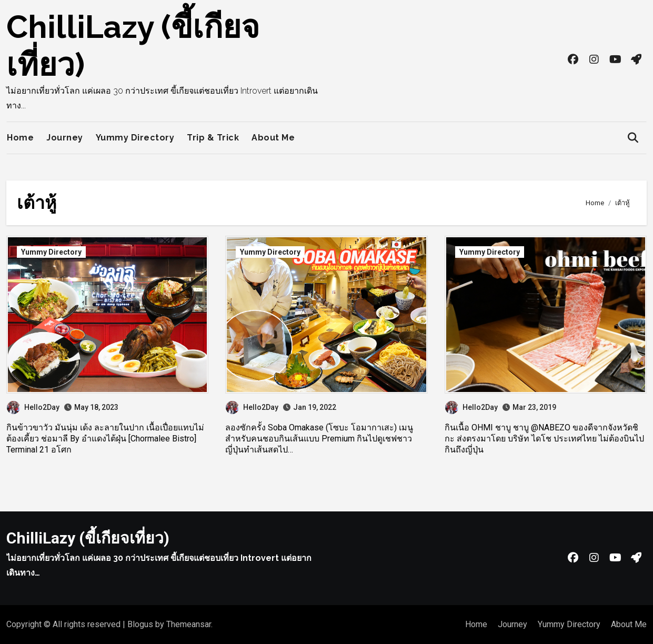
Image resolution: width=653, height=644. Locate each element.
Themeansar (189, 624)
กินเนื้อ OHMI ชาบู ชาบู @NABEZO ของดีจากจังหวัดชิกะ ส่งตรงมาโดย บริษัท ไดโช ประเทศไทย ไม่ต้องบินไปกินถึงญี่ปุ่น (544, 439)
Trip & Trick (213, 138)
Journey (65, 138)
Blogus (140, 624)
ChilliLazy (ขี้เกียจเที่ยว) (88, 538)
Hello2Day (33, 407)
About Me (273, 138)
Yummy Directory (135, 138)
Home (20, 138)
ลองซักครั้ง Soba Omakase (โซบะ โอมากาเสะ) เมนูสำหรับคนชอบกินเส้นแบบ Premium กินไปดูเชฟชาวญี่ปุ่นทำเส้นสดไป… (319, 439)
